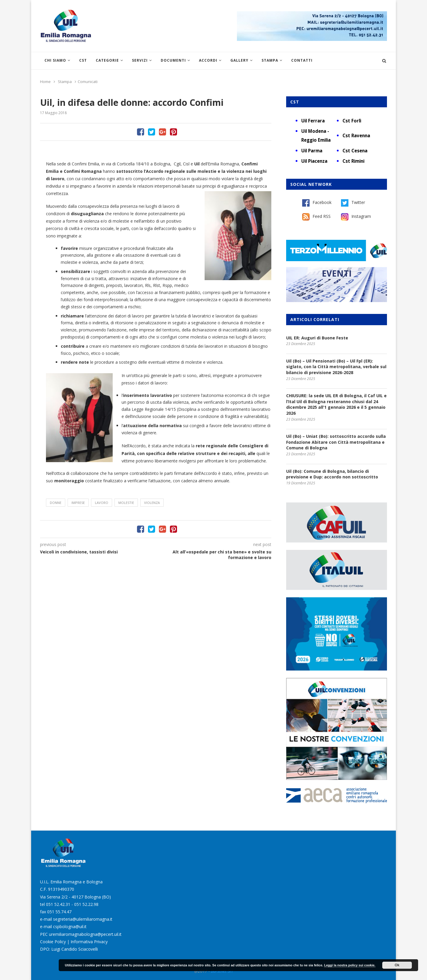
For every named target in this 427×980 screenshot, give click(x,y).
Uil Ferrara (313, 121)
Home (45, 82)
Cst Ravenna (356, 135)
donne (56, 503)
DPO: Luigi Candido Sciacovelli (69, 949)
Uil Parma (312, 151)
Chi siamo (55, 60)
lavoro (102, 503)
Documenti (173, 60)
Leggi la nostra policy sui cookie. (350, 965)
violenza (152, 503)
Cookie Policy (53, 942)
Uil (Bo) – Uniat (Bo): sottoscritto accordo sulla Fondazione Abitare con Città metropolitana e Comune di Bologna (336, 442)
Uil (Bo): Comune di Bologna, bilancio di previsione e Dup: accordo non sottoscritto (332, 474)
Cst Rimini (353, 161)
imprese (78, 503)
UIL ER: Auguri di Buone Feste (317, 338)
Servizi (140, 60)
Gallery (239, 60)
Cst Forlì (352, 121)
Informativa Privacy (89, 942)
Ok (397, 965)
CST (83, 60)
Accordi (208, 60)
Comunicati (88, 82)
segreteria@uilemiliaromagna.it (83, 919)
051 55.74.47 (59, 912)
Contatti (302, 60)
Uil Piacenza (314, 161)
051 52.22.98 (86, 904)
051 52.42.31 (58, 904)
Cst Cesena (355, 151)
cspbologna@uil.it (70, 926)
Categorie (107, 60)
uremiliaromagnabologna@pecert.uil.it (85, 934)
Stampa (270, 60)
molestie (126, 503)
